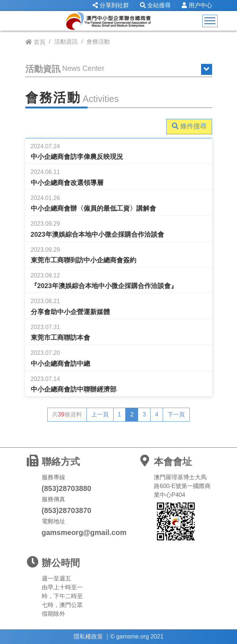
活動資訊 (66, 42)
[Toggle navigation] (210, 21)
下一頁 (176, 414)
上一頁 (100, 414)
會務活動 (98, 42)
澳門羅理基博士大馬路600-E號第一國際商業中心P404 (182, 486)
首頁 (40, 42)
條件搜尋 (189, 126)
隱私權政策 (88, 636)
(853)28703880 (67, 488)
